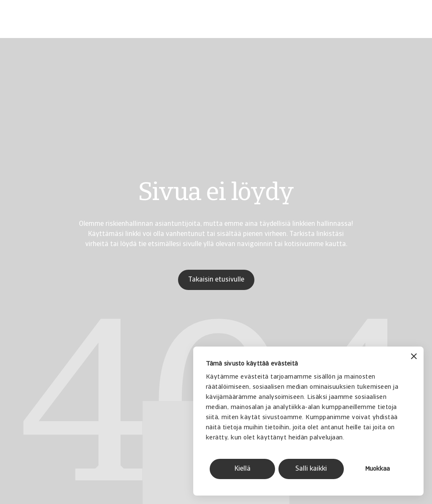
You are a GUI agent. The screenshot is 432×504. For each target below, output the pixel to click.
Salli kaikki (311, 469)
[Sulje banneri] (414, 357)
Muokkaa (377, 469)
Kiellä (243, 469)
